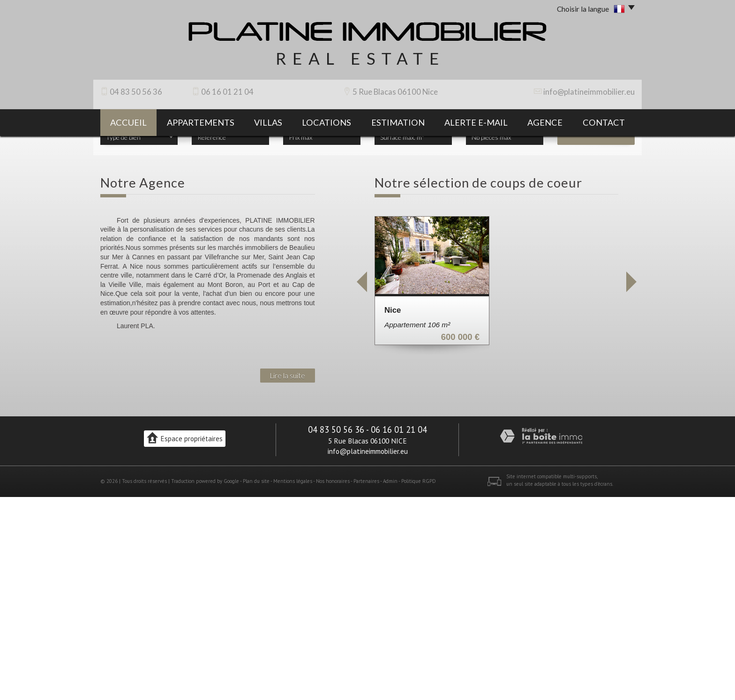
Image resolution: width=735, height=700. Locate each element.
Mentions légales (293, 685)
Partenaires (366, 685)
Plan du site (256, 685)
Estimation (398, 122)
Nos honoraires (333, 685)
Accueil (128, 122)
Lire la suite (288, 579)
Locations (326, 122)
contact (604, 122)
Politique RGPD (419, 685)
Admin (390, 685)
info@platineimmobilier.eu (589, 92)
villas (268, 122)
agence (545, 122)
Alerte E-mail (476, 122)
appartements (201, 122)
